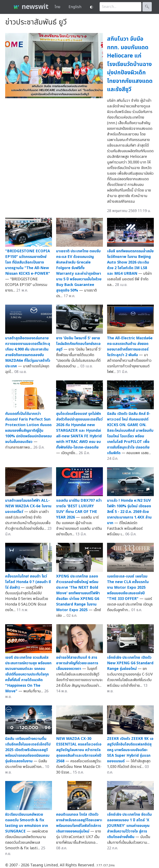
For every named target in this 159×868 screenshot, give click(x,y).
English (75, 7)
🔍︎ (147, 7)
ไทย (57, 7)
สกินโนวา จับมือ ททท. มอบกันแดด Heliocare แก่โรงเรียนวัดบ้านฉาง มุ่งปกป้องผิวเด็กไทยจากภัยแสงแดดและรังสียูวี (130, 64)
